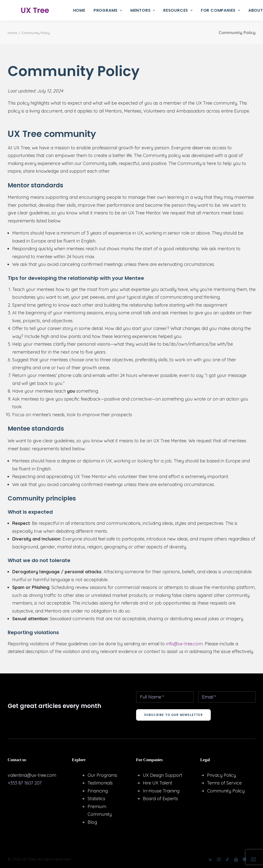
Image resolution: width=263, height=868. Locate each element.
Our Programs (102, 775)
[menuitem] (79, 10)
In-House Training (161, 791)
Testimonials (100, 783)
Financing (98, 791)
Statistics (96, 799)
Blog (92, 822)
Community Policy (226, 791)
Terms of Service (224, 783)
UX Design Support (162, 775)
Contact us (17, 760)
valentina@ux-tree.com (32, 775)
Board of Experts (160, 799)
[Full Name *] (165, 697)
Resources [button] (178, 10)
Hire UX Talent (158, 783)
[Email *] (227, 697)
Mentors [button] (143, 10)
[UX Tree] (31, 10)
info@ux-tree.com (184, 644)
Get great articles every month (54, 706)
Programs (108, 10)
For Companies (220, 10)
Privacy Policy (221, 775)
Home (79, 10)
